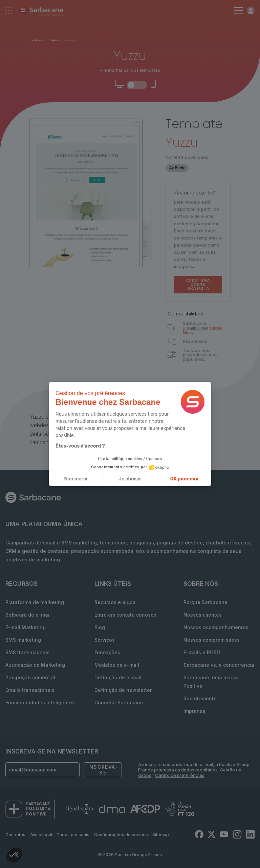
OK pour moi (184, 479)
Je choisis (130, 479)
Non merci (76, 479)
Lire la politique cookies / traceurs (130, 459)
